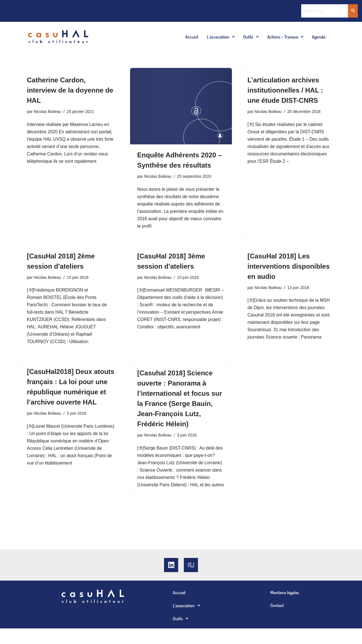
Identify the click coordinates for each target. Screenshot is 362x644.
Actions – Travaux (285, 37)
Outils (251, 37)
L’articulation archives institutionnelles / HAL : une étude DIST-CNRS (285, 90)
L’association (221, 37)
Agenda (319, 37)
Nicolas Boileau (48, 112)
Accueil (192, 37)
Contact (277, 621)
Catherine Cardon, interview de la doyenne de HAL (70, 90)
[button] (221, 37)
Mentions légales (285, 608)
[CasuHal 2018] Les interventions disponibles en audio (289, 268)
